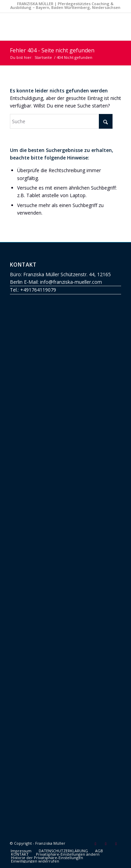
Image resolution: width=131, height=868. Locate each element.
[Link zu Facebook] (106, 844)
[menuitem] (21, 851)
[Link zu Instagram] (116, 844)
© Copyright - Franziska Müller (38, 843)
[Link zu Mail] (95, 844)
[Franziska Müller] (54, 27)
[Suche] (61, 121)
